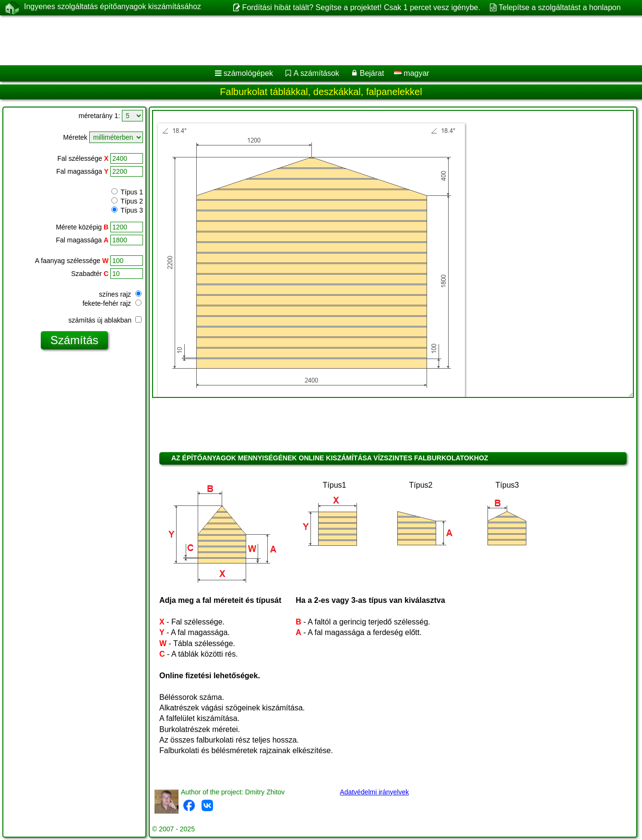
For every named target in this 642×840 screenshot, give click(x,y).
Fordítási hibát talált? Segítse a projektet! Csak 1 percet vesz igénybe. (361, 7)
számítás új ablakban (105, 320)
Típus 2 (127, 201)
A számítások (316, 73)
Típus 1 (127, 192)
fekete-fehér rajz (112, 303)
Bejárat (372, 73)
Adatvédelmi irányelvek (374, 792)
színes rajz (120, 294)
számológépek (248, 73)
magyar (412, 73)
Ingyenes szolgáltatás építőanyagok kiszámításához (113, 7)
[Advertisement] (291, 40)
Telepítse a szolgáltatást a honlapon (559, 7)
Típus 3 (127, 210)
